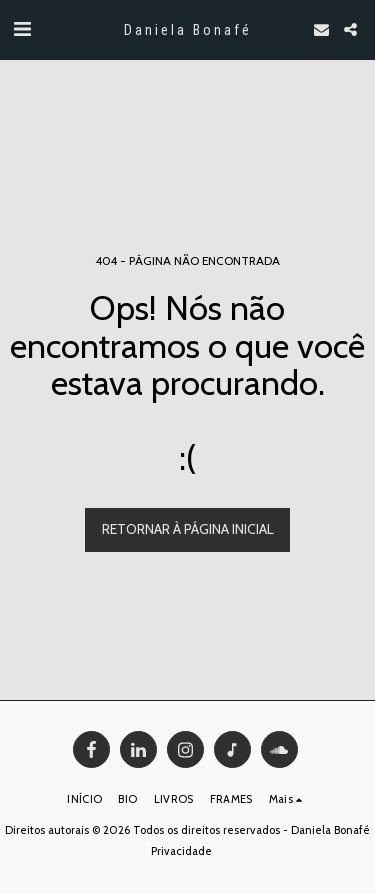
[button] (22, 29)
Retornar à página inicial (188, 529)
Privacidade (181, 851)
